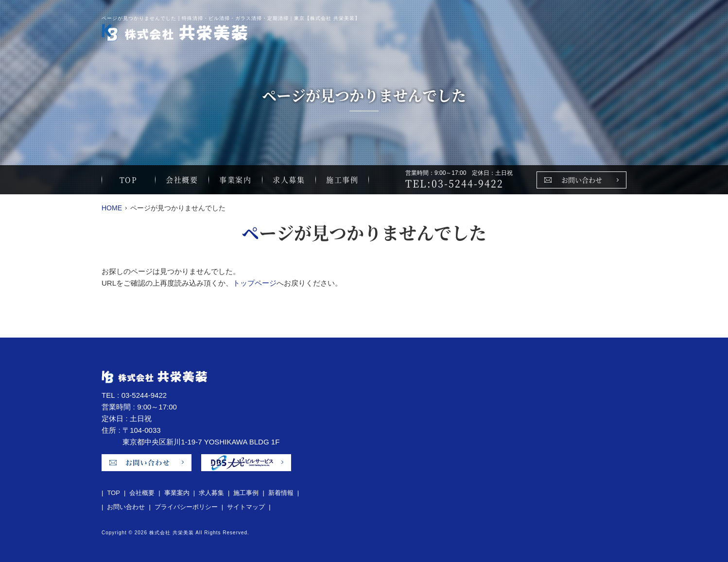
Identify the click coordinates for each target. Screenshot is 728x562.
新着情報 (281, 493)
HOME (112, 208)
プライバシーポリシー (186, 507)
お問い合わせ (582, 180)
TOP (129, 179)
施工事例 (342, 179)
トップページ (255, 283)
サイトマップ (246, 507)
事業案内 (235, 179)
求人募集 (289, 179)
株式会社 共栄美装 (172, 533)
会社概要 (182, 179)
